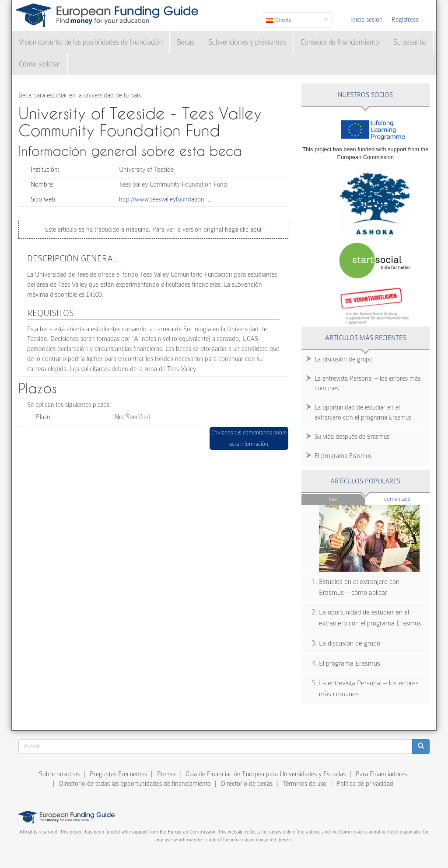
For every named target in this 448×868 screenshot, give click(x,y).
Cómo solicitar (40, 64)
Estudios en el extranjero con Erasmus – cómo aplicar (359, 587)
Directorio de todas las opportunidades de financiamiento (135, 784)
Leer (333, 499)
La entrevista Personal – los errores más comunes (367, 384)
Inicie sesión (367, 20)
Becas (185, 42)
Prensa (166, 774)
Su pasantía (410, 42)
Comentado (407, 498)
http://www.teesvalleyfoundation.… (165, 199)
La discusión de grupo (344, 359)
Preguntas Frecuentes (118, 774)
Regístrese (405, 20)
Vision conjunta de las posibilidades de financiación (91, 42)
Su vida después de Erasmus (352, 437)
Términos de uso (304, 784)
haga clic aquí (242, 229)
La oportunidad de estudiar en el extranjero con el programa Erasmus (363, 412)
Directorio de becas (247, 784)
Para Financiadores (381, 774)
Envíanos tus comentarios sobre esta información (249, 438)
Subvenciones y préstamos (247, 42)
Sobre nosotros (59, 774)
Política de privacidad (365, 784)
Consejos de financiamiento (340, 42)
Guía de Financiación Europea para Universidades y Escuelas (266, 774)
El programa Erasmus (343, 456)
